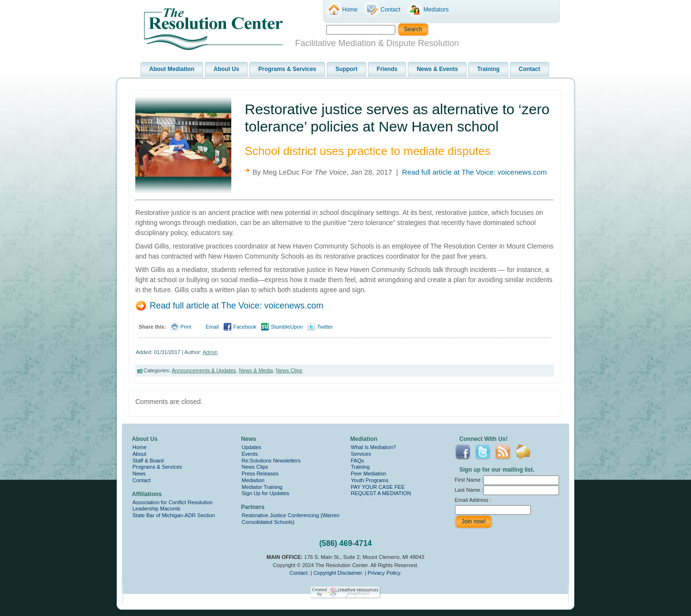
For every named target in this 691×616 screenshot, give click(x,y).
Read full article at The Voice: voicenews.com (475, 172)
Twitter (325, 327)
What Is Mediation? (373, 447)
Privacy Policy (384, 573)
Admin (210, 352)
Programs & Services (157, 467)
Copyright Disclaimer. (338, 573)
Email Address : (473, 500)
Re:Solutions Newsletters (271, 461)
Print (186, 327)
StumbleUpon (287, 327)
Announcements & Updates (204, 370)
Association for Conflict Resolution (173, 502)
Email (212, 327)
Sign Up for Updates (266, 493)
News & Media (256, 370)
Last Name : (507, 490)
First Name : (507, 480)
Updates (252, 447)
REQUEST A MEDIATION (381, 493)
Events (250, 454)
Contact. (299, 573)
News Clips (289, 370)
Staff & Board (148, 461)
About (139, 454)
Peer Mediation (369, 474)
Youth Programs (369, 480)
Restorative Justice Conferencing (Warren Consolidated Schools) (291, 519)
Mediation (253, 480)
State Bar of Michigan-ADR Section (174, 515)
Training (360, 467)
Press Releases (260, 474)
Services (361, 454)
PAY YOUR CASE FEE (378, 487)
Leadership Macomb (156, 509)
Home (139, 447)
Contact (142, 480)
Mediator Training (262, 487)
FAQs (357, 461)
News (139, 474)
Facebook (245, 327)
